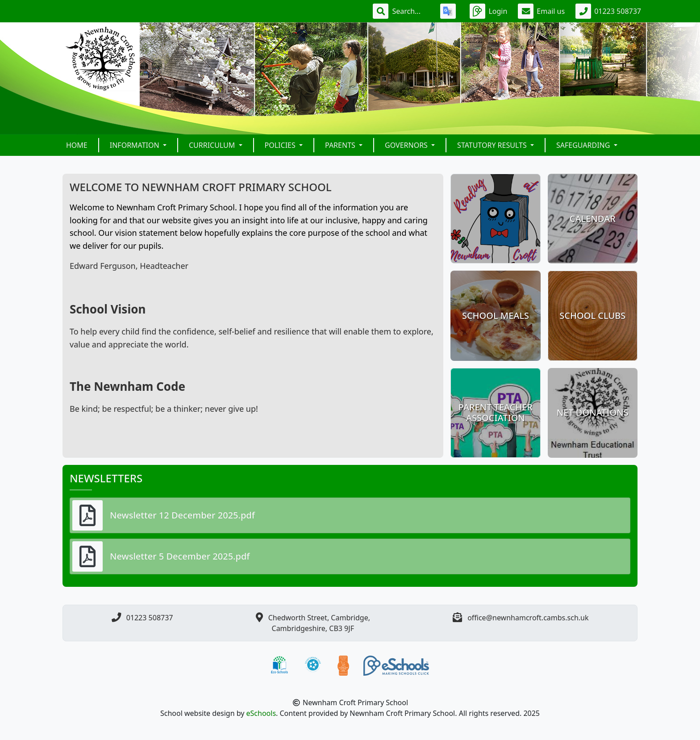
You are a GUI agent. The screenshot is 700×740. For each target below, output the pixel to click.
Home (77, 145)
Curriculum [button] (213, 145)
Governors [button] (407, 145)
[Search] (411, 11)
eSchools (261, 713)
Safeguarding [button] (584, 145)
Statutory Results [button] (493, 145)
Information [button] (135, 145)
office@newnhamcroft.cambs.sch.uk (528, 618)
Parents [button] (341, 145)
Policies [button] (281, 145)
